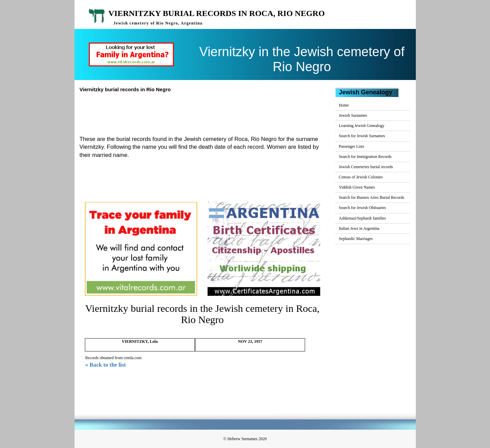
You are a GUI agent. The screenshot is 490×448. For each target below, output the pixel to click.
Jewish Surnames (353, 115)
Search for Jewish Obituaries (362, 208)
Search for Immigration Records (365, 157)
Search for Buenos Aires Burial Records (372, 197)
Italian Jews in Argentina (359, 228)
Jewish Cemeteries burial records (366, 167)
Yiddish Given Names (357, 187)
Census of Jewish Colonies (361, 177)
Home (344, 105)
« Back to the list (106, 365)
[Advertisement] (205, 113)
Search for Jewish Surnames (362, 136)
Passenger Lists (352, 146)
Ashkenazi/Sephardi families (362, 218)
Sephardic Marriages (356, 239)
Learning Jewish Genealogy (362, 126)
